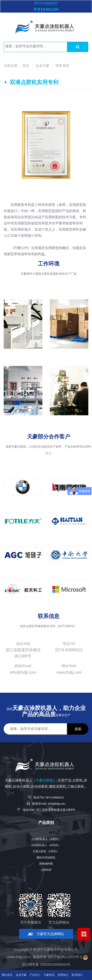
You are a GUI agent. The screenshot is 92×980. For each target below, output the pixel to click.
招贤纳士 (76, 965)
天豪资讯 (59, 965)
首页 (26, 66)
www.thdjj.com (19, 957)
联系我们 (9, 975)
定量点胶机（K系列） (46, 851)
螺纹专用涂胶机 (46, 857)
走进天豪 (42, 66)
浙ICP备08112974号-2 (65, 957)
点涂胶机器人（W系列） (46, 845)
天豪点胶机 (44, 780)
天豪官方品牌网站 (46, 934)
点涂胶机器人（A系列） (46, 839)
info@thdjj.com (57, 804)
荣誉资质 (62, 66)
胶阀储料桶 (46, 864)
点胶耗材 (46, 870)
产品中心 (42, 965)
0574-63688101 (46, 3)
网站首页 (9, 965)
